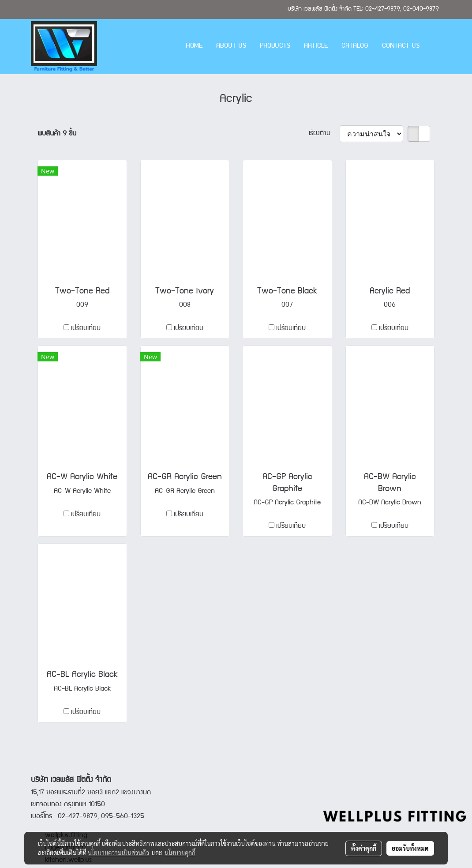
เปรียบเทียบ (86, 329)
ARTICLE (316, 46)
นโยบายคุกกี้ (180, 853)
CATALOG (355, 46)
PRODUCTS (275, 46)
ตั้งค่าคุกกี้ (364, 848)
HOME (194, 46)
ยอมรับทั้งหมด (410, 848)
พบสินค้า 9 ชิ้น (57, 134)
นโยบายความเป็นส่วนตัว (118, 853)
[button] (434, 47)
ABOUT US (231, 46)
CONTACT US (401, 46)
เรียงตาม (324, 134)
